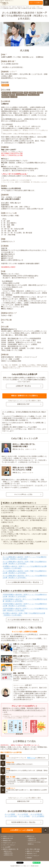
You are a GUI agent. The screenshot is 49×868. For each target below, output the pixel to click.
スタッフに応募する (36, 3)
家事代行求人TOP (23, 404)
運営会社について (32, 853)
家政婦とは (31, 844)
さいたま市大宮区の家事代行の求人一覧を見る (23, 620)
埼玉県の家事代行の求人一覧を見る (23, 822)
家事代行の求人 (8, 851)
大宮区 (38, 7)
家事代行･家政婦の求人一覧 (11, 849)
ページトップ (45, 830)
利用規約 (29, 858)
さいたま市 (33, 7)
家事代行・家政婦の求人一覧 (18, 7)
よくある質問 (7, 847)
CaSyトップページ (8, 836)
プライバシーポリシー (33, 856)
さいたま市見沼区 (36, 814)
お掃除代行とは (32, 838)
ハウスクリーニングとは (34, 842)
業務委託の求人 (7, 841)
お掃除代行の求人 (8, 853)
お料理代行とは (32, 840)
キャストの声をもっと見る (23, 494)
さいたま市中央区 (11, 816)
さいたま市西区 (10, 814)
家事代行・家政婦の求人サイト (7, 3)
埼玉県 (27, 7)
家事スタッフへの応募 (33, 851)
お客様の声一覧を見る (23, 386)
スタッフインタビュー (9, 845)
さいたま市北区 (23, 814)
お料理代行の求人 (8, 855)
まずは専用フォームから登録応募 (22, 830)
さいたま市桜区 (24, 816)
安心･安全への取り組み (33, 849)
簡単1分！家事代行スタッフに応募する (25, 396)
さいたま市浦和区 (38, 816)
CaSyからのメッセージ (9, 843)
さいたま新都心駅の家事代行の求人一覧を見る (23, 582)
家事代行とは (31, 836)
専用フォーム (31, 758)
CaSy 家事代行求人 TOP (6, 7)
